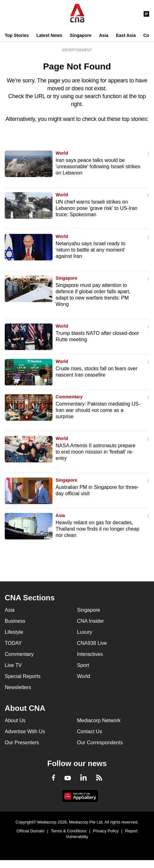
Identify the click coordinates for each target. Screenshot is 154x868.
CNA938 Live (92, 643)
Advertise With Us (25, 731)
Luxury (85, 632)
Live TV (13, 665)
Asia (104, 35)
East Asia (126, 35)
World (62, 153)
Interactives (90, 654)
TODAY (13, 643)
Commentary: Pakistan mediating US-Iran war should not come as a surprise (98, 410)
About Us (15, 720)
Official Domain (30, 831)
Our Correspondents (100, 743)
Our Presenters (22, 743)
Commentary (69, 397)
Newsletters (18, 687)
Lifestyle (14, 632)
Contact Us (90, 731)
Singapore (81, 35)
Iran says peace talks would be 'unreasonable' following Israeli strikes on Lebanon (98, 166)
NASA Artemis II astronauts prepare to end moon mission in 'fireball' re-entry (96, 452)
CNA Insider (91, 621)
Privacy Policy (106, 831)
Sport (83, 665)
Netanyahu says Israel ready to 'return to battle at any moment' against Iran (91, 250)
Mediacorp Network (99, 720)
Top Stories (17, 35)
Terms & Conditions (69, 831)
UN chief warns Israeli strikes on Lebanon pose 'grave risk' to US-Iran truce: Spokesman (97, 208)
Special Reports (23, 676)
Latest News (49, 35)
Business (15, 621)
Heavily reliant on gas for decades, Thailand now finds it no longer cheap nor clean (98, 529)
